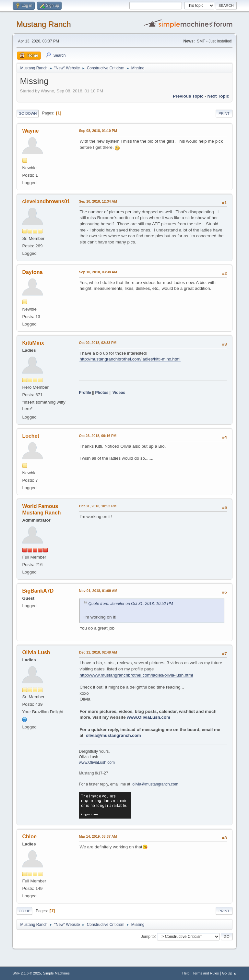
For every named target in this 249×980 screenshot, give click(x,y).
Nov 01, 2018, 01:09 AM (98, 591)
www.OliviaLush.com (148, 717)
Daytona (32, 272)
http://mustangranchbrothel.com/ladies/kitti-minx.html (130, 359)
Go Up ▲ (229, 973)
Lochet (30, 436)
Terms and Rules (206, 973)
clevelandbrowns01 (46, 201)
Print (224, 113)
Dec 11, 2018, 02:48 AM (98, 652)
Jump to (148, 936)
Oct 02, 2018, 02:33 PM (98, 343)
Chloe (29, 837)
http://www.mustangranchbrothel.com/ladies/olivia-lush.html (136, 675)
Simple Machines (56, 973)
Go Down (28, 113)
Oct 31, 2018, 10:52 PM (98, 506)
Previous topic (188, 96)
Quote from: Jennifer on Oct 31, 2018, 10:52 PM (130, 604)
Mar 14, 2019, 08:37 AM (98, 836)
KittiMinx (33, 343)
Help (186, 973)
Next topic (218, 96)
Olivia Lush (36, 652)
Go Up (24, 911)
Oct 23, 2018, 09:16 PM (98, 436)
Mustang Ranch (43, 24)
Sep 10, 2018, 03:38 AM (98, 272)
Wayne (30, 131)
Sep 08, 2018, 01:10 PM (98, 131)
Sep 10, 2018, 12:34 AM (98, 201)
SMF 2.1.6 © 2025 (27, 973)
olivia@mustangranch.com (113, 735)
